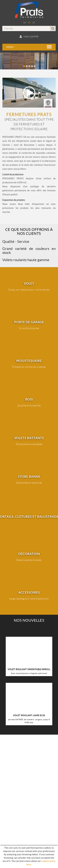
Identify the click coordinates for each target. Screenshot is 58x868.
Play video (29, 93)
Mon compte (29, 37)
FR (29, 23)
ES (34, 23)
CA (25, 23)
